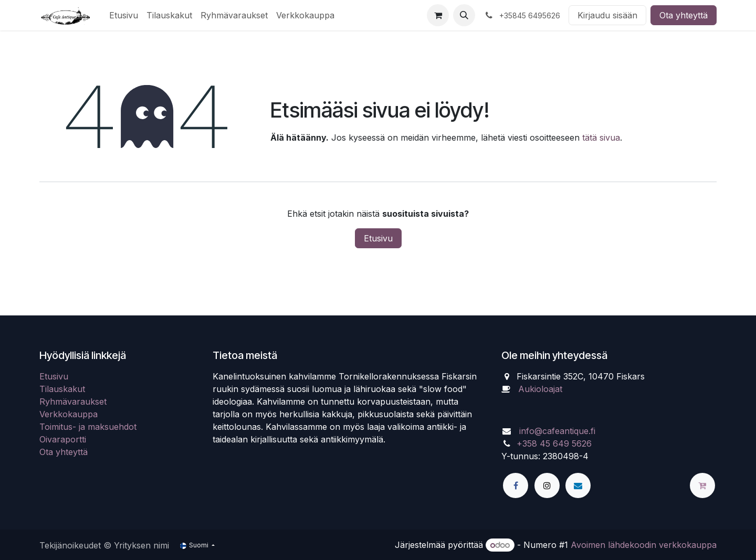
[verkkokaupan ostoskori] (438, 15)
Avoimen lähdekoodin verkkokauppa (644, 545)
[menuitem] (124, 15)
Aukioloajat (540, 389)
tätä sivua (601, 138)
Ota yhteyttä (684, 15)
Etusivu (378, 238)
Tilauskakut (62, 389)
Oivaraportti (63, 439)
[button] (464, 15)
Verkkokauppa (69, 414)
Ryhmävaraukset (73, 401)
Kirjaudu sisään (607, 15)
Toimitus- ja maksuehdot (88, 427)
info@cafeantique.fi (557, 431)
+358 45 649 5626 (554, 443)
